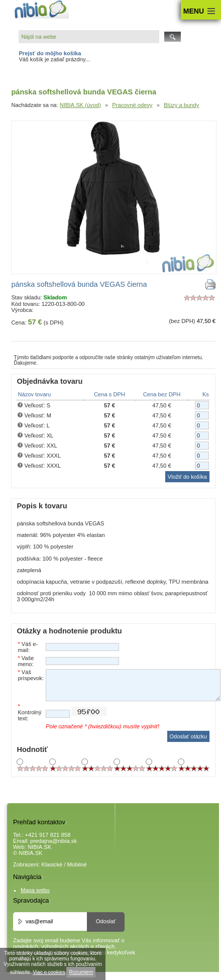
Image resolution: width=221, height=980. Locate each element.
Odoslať (106, 921)
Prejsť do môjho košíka (50, 53)
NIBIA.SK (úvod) (80, 105)
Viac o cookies (49, 972)
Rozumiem (81, 972)
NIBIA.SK (39, 847)
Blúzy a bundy (181, 105)
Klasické (52, 864)
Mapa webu (35, 890)
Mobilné (77, 864)
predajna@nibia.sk (53, 841)
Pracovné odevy (132, 105)
